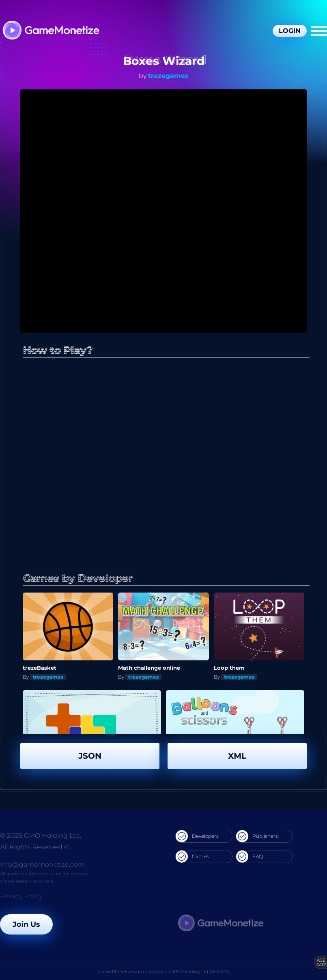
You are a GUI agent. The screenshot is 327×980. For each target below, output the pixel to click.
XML (237, 756)
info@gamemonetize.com (42, 864)
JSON (90, 756)
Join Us (26, 924)
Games (192, 857)
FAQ (250, 857)
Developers (197, 836)
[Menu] (319, 31)
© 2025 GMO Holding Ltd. (41, 836)
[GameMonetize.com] (51, 31)
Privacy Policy (21, 896)
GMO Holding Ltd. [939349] (199, 971)
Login (290, 31)
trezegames (168, 76)
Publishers (257, 836)
